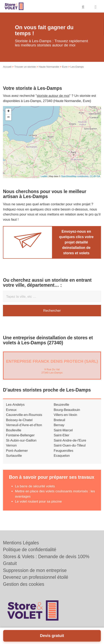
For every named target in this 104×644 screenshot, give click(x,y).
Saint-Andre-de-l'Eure (70, 440)
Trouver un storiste (25, 67)
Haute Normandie (49, 67)
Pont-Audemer (17, 451)
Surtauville (14, 456)
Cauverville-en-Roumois (24, 415)
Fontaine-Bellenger (20, 435)
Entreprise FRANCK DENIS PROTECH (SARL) (52, 361)
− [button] (8, 117)
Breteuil (60, 420)
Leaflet (44, 176)
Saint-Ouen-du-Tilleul (70, 445)
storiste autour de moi (53, 96)
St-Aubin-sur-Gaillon (21, 440)
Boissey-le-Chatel (19, 420)
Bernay (59, 425)
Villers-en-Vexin (66, 415)
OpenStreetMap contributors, (75, 176)
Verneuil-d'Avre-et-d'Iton (24, 425)
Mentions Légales (21, 543)
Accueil (7, 67)
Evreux (11, 410)
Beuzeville (62, 405)
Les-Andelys (15, 405)
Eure (65, 67)
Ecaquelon (62, 456)
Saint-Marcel (63, 430)
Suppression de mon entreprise (35, 570)
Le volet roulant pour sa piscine (38, 501)
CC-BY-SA (95, 176)
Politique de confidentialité (30, 550)
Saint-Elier (62, 435)
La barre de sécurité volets (35, 486)
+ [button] (8, 111)
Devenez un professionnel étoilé (36, 577)
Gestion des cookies (24, 584)
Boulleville (14, 430)
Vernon (11, 445)
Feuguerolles (64, 451)
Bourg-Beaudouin (67, 410)
